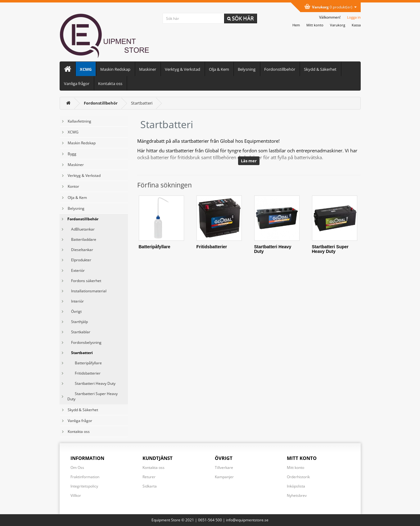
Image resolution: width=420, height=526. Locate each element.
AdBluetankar (81, 229)
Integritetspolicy (84, 486)
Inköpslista (296, 486)
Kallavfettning (79, 121)
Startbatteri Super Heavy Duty (93, 396)
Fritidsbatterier (84, 373)
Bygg (72, 154)
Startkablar (79, 332)
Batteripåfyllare (85, 363)
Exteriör (76, 270)
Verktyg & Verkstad (183, 69)
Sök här (241, 18)
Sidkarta (150, 486)
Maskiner (148, 69)
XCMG (86, 69)
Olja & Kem (219, 69)
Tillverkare (224, 468)
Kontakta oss (110, 83)
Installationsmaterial (87, 291)
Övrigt (75, 311)
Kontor (73, 186)
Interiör (76, 301)
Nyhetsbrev (297, 495)
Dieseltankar (80, 250)
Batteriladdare (82, 239)
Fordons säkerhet (84, 281)
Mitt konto (296, 468)
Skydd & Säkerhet (320, 69)
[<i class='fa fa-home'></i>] (68, 103)
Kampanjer (224, 477)
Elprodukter (79, 260)
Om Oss (77, 468)
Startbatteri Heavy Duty (91, 383)
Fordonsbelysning (84, 342)
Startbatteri (142, 103)
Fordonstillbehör (280, 69)
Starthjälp (78, 322)
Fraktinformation (85, 477)
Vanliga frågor (77, 83)
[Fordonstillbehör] (101, 103)
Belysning (247, 69)
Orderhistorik (298, 477)
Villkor (76, 495)
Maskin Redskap (115, 69)
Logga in (354, 17)
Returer (149, 477)
